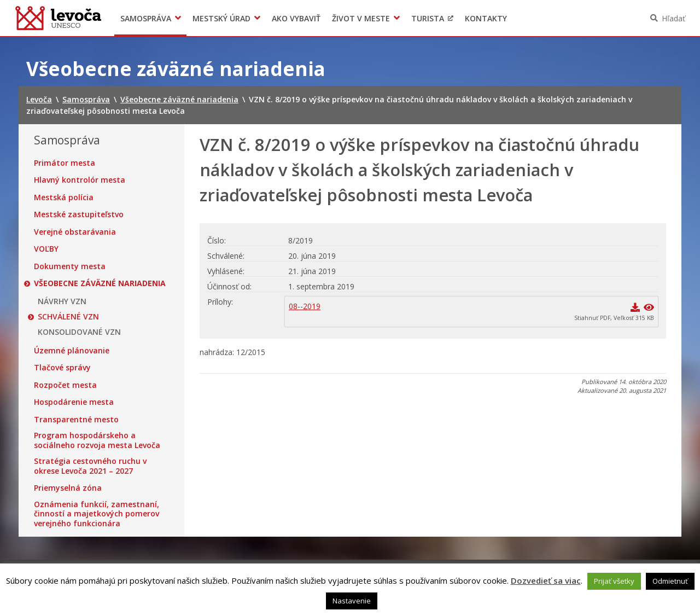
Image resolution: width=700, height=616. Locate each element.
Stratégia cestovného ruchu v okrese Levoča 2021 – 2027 (90, 466)
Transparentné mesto (76, 420)
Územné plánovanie (72, 351)
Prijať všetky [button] (614, 581)
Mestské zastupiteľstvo (79, 214)
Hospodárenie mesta (74, 402)
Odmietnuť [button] (670, 581)
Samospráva (146, 18)
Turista (428, 18)
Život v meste (361, 18)
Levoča (58, 18)
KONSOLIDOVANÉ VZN (79, 332)
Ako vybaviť (296, 18)
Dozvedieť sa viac (546, 580)
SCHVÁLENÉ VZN (68, 317)
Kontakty (486, 18)
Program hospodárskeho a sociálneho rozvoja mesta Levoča (97, 440)
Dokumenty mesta (70, 266)
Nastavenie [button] (352, 601)
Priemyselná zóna (68, 488)
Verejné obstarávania (75, 232)
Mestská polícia (64, 197)
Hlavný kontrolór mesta (80, 180)
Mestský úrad (221, 18)
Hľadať (673, 18)
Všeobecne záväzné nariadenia (100, 283)
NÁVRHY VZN (62, 301)
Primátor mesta (65, 163)
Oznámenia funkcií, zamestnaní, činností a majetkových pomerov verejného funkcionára (97, 514)
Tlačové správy (62, 368)
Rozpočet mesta (65, 385)
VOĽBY (46, 249)
